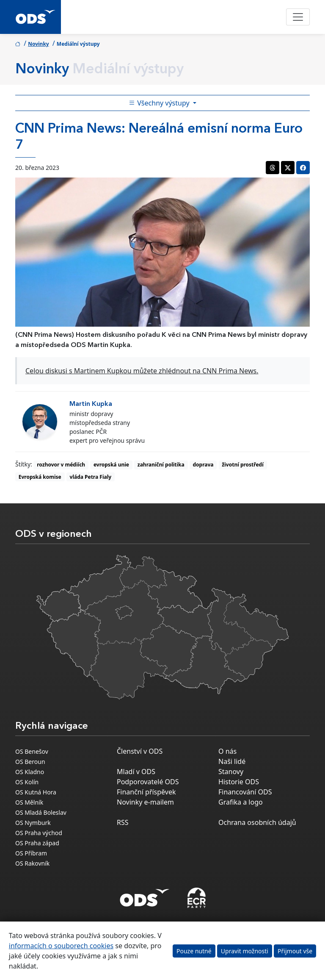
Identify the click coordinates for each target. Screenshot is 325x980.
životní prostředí (242, 465)
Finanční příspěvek (146, 792)
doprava (203, 465)
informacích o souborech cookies (61, 946)
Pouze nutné (194, 951)
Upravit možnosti (245, 951)
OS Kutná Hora (36, 792)
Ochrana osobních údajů (257, 822)
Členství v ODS (140, 751)
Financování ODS (245, 792)
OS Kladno (30, 772)
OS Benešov (32, 751)
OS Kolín (27, 782)
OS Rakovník (32, 863)
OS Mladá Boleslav (41, 812)
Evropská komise (40, 477)
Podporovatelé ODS (148, 782)
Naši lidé (232, 761)
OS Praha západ (37, 843)
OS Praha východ (39, 833)
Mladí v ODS (136, 772)
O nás (227, 751)
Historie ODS (239, 782)
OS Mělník (29, 802)
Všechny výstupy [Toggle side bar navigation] (160, 103)
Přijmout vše (295, 951)
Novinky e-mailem (145, 802)
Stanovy (231, 772)
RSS (123, 822)
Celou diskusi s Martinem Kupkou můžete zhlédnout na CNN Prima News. (142, 371)
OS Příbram (31, 853)
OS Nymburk (33, 823)
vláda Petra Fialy (91, 477)
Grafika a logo (241, 802)
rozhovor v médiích (61, 465)
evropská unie (111, 465)
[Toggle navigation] (298, 17)
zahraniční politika (161, 465)
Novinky (39, 44)
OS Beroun (30, 762)
